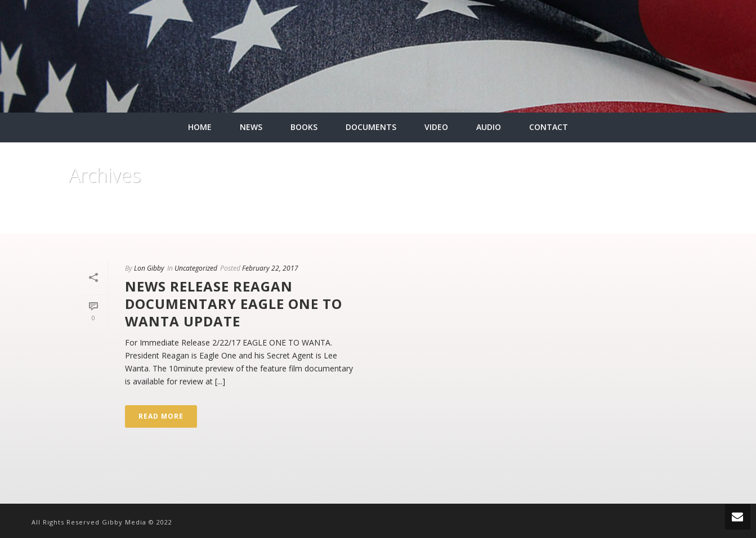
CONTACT (549, 127)
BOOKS (304, 127)
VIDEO (436, 127)
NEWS (251, 127)
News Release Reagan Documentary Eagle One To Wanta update (234, 304)
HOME (200, 127)
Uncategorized (196, 268)
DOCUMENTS (371, 127)
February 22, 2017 (270, 268)
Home (666, 223)
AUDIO (489, 127)
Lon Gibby (149, 268)
